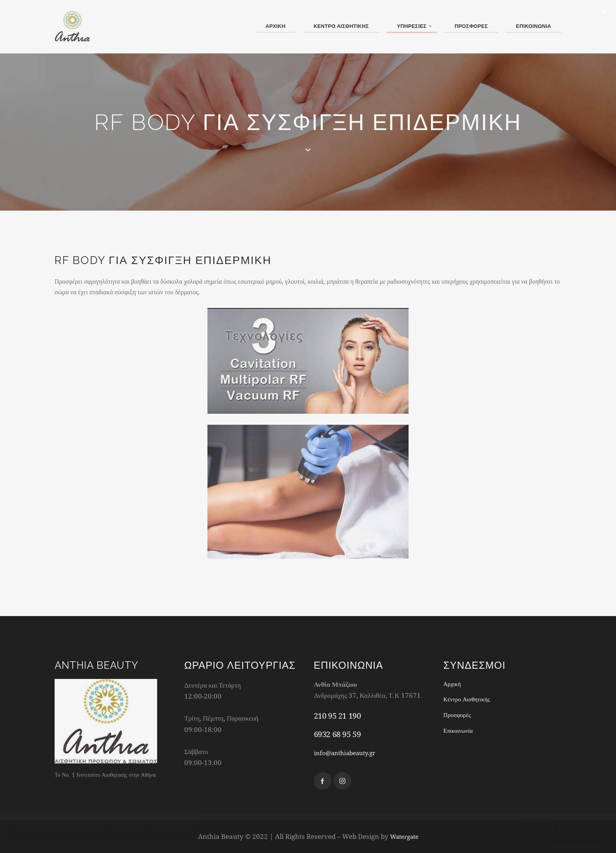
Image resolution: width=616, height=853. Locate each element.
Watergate (404, 836)
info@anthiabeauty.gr (349, 753)
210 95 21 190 (337, 716)
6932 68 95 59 (337, 734)
